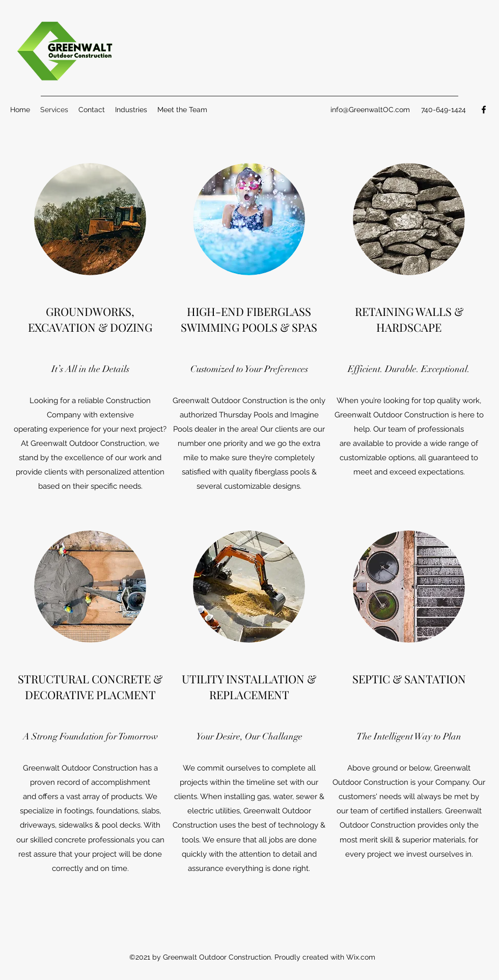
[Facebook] (484, 110)
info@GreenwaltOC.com (370, 110)
